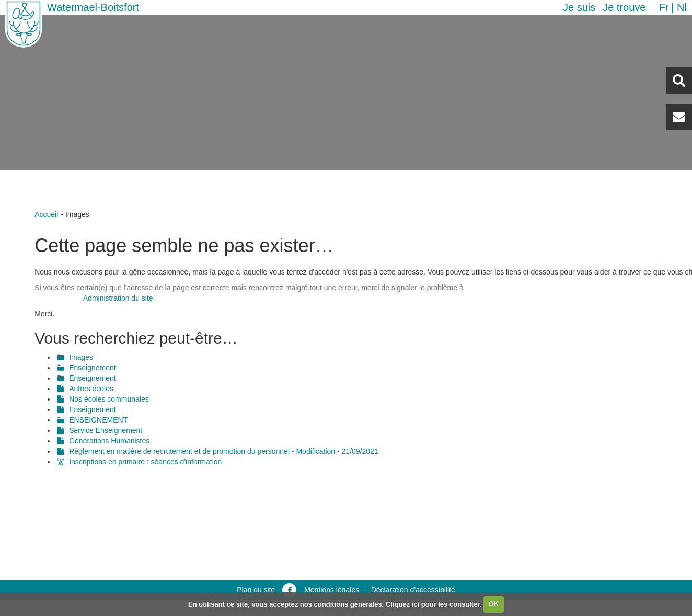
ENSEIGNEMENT (98, 420)
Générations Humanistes (109, 441)
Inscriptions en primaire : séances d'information (145, 462)
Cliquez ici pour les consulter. (434, 604)
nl (682, 7)
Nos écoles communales (109, 399)
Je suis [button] (579, 7)
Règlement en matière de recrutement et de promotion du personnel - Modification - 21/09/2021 (223, 451)
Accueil (46, 214)
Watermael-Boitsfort (93, 7)
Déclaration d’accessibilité (413, 590)
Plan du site (256, 590)
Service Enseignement (106, 430)
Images (81, 357)
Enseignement (93, 368)
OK (494, 604)
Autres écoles (91, 389)
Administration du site (118, 298)
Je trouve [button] (624, 7)
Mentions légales (332, 590)
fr (664, 7)
